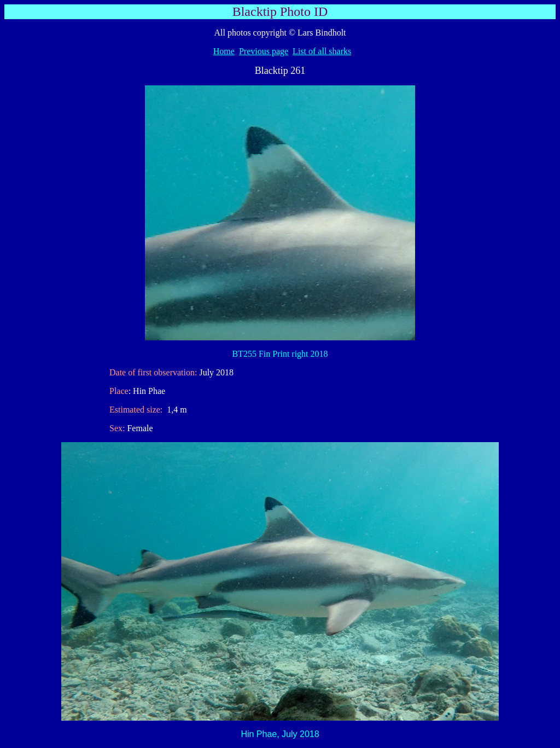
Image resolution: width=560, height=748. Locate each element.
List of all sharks (322, 51)
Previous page (264, 51)
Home (224, 51)
